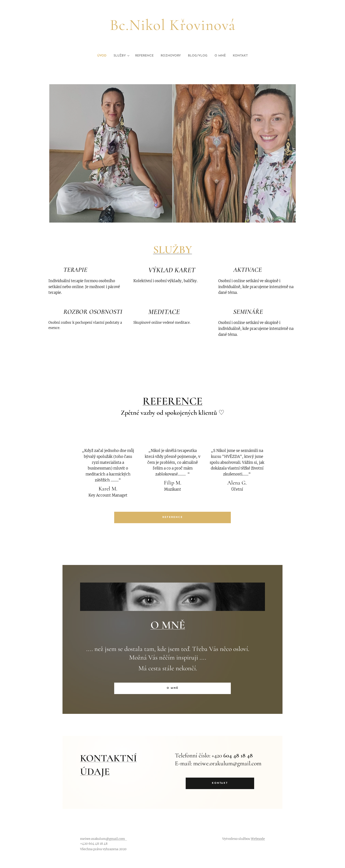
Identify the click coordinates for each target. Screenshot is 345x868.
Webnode (258, 839)
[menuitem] (95, 56)
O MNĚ (168, 625)
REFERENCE (172, 401)
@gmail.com (116, 839)
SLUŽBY (173, 250)
